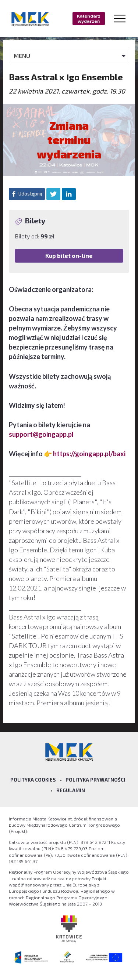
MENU (22, 56)
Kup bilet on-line (69, 255)
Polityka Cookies (33, 780)
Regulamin (71, 790)
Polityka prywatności (95, 780)
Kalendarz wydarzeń (89, 18)
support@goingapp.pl (41, 434)
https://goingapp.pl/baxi (89, 454)
